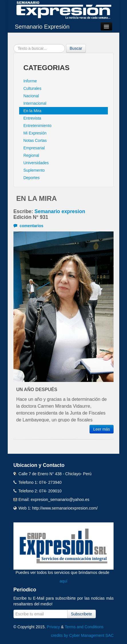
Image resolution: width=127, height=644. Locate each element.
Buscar (76, 48)
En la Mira (32, 111)
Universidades (36, 163)
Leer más (102, 429)
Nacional (31, 96)
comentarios (28, 226)
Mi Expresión (35, 133)
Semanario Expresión (42, 27)
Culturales (32, 88)
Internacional (35, 103)
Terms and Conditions (84, 627)
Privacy (53, 627)
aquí (63, 581)
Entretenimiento (37, 126)
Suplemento (34, 170)
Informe (30, 81)
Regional (31, 155)
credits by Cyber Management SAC (82, 635)
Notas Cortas (35, 140)
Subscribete (82, 614)
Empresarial (34, 148)
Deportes (32, 178)
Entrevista (32, 118)
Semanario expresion (60, 211)
